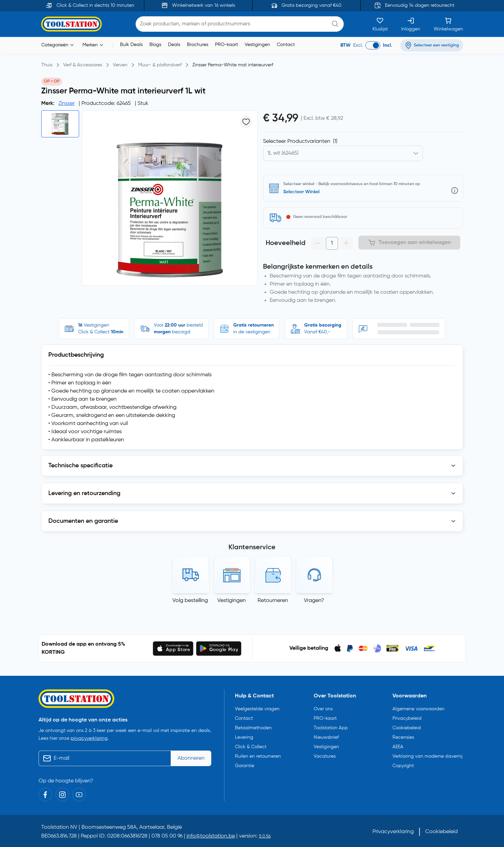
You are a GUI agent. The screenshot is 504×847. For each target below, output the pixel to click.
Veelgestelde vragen (257, 709)
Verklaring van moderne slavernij (427, 756)
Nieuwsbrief (326, 737)
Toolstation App (331, 728)
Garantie (245, 766)
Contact (286, 45)
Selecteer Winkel (301, 192)
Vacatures (325, 756)
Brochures (198, 45)
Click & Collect (251, 747)
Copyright (403, 766)
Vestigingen (257, 45)
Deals (174, 45)
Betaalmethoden (253, 728)
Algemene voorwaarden (418, 709)
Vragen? (314, 601)
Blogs (155, 45)
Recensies (403, 737)
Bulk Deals (131, 45)
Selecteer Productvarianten (300, 141)
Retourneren (273, 601)
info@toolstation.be (211, 836)
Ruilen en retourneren (258, 756)
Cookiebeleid (407, 728)
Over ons (323, 709)
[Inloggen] (411, 24)
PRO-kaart (226, 45)
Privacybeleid (407, 718)
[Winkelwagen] (448, 24)
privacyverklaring (89, 738)
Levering (244, 737)
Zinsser (67, 104)
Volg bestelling (190, 601)
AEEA (398, 747)
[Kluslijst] (380, 24)
